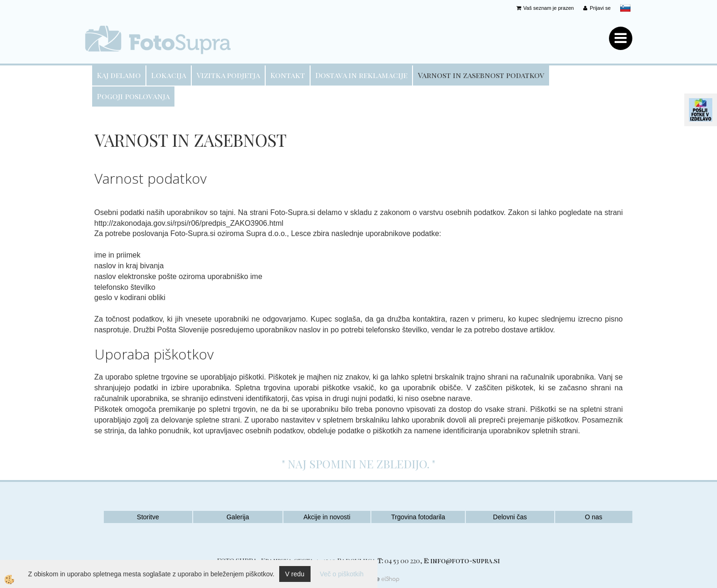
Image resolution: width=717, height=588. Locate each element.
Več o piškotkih (342, 574)
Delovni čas (510, 517)
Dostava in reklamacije (361, 75)
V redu (295, 574)
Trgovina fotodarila (418, 517)
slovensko (625, 8)
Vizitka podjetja (228, 75)
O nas (593, 517)
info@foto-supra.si (465, 561)
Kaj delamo (119, 75)
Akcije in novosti (327, 517)
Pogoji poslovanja (133, 96)
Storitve (148, 517)
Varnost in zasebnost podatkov (481, 75)
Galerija (238, 517)
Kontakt (288, 75)
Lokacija (169, 75)
